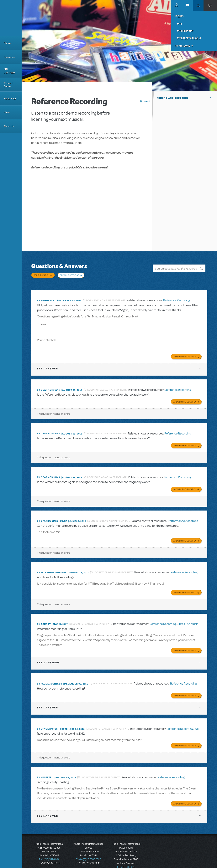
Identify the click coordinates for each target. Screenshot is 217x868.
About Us (9, 126)
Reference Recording (177, 297)
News (7, 112)
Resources (10, 57)
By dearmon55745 (48, 386)
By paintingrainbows (52, 567)
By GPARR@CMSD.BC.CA (52, 516)
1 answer (47, 365)
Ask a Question (42, 275)
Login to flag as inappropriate (106, 297)
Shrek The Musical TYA (192, 618)
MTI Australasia (189, 38)
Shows (7, 43)
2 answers (48, 655)
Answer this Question (185, 353)
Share (147, 101)
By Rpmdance (46, 297)
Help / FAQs (10, 98)
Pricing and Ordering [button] (172, 98)
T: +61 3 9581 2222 (126, 858)
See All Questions (70, 275)
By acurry (44, 618)
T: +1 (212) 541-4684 (49, 851)
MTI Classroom (10, 71)
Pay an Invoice (182, 46)
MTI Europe (185, 31)
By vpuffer (44, 769)
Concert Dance (8, 85)
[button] (187, 5)
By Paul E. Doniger (50, 677)
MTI (179, 24)
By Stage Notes (47, 721)
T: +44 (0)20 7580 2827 (89, 851)
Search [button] (198, 5)
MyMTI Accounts (177, 5)
